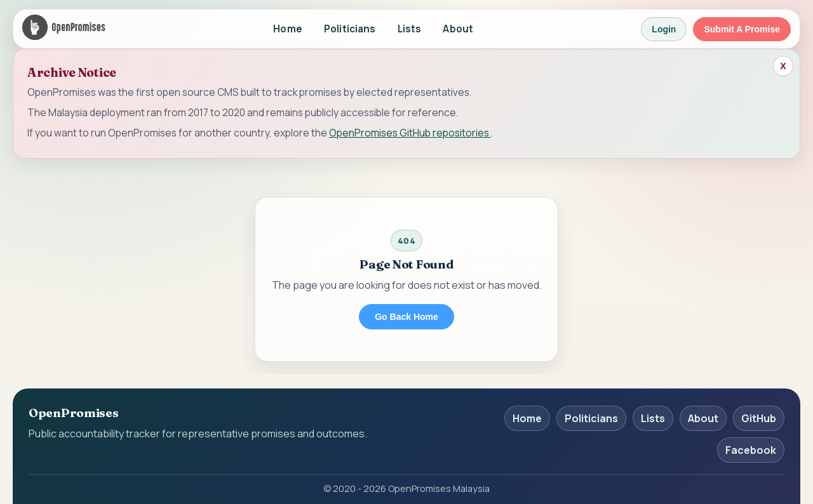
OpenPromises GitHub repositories (410, 133)
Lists (410, 29)
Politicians (350, 29)
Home (288, 29)
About (458, 29)
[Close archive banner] (783, 66)
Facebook (751, 450)
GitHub (759, 418)
